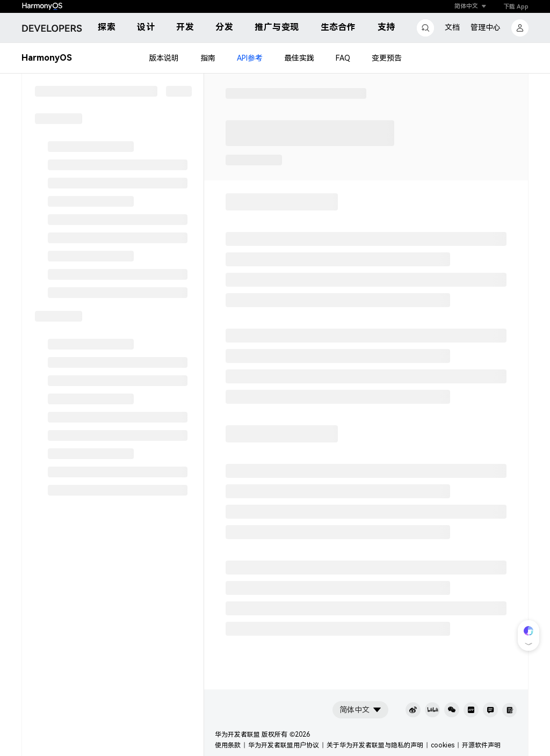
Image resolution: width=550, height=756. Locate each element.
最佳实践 (299, 58)
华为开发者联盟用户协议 (284, 745)
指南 (208, 58)
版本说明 (164, 58)
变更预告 (387, 58)
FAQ (343, 58)
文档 (452, 27)
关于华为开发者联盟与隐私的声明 (375, 745)
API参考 (250, 58)
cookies (443, 745)
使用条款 (228, 745)
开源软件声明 (481, 745)
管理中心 (486, 27)
